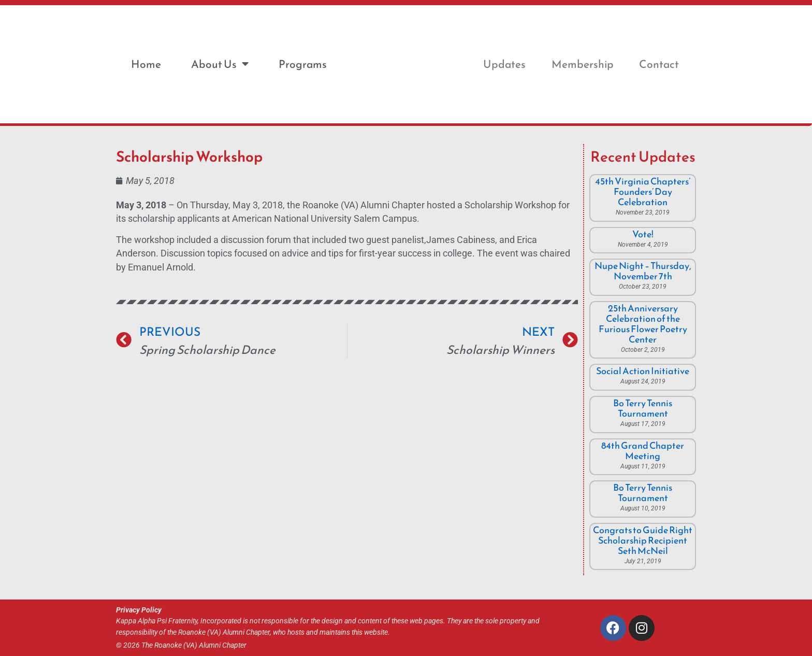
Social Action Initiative (643, 371)
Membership (583, 64)
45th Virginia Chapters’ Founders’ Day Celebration (643, 191)
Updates (504, 64)
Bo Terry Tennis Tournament (643, 408)
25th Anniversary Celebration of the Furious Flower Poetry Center (643, 324)
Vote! (643, 234)
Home (146, 64)
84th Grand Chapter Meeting (643, 451)
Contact (659, 64)
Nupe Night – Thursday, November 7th (643, 271)
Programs (303, 64)
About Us (220, 64)
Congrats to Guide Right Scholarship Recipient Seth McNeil (643, 540)
